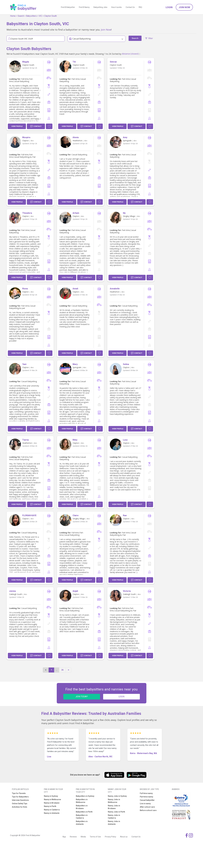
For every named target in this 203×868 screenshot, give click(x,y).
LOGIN (121, 697)
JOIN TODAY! (82, 697)
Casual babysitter (147, 800)
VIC (40, 16)
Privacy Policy (110, 837)
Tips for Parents (19, 793)
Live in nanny (145, 804)
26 (62, 670)
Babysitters (31, 16)
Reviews (73, 837)
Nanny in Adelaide (52, 813)
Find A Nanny (84, 7)
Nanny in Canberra (52, 810)
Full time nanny (146, 793)
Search (21, 16)
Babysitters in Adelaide (82, 823)
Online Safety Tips (20, 804)
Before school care (148, 810)
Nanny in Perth (50, 806)
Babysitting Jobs (100, 7)
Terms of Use (95, 837)
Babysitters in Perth (84, 812)
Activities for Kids (20, 807)
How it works (117, 7)
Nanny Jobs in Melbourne (114, 801)
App (64, 837)
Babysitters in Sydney (85, 796)
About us (124, 837)
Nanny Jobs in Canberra (114, 817)
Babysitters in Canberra (82, 817)
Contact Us (130, 7)
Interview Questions (20, 800)
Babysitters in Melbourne (82, 801)
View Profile (17, 126)
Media (83, 837)
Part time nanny (146, 797)
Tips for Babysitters (20, 797)
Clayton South (50, 16)
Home (13, 16)
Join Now (184, 7)
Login (169, 7)
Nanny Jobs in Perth (116, 812)
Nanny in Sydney (51, 796)
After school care (147, 807)
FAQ (140, 7)
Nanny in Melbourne (52, 799)
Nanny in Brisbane (52, 803)
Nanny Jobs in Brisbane (114, 807)
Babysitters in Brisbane (82, 807)
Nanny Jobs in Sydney (117, 796)
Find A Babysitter (68, 7)
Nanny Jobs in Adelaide (114, 823)
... (57, 670)
